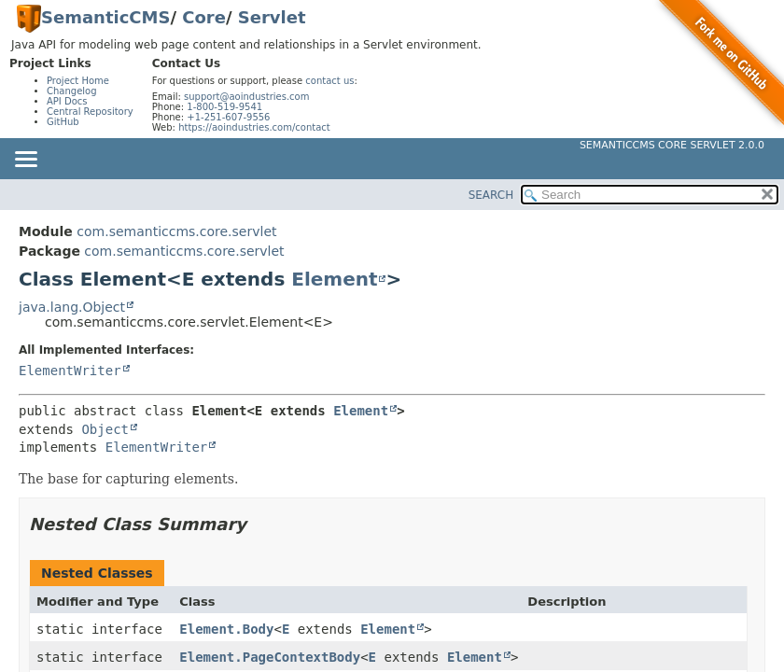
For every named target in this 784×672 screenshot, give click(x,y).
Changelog (72, 91)
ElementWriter (70, 371)
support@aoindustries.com (246, 97)
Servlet (272, 17)
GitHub (63, 122)
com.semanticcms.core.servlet (176, 231)
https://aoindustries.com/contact (254, 127)
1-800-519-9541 (224, 107)
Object (105, 429)
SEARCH (491, 195)
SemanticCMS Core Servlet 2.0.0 (672, 145)
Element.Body (226, 629)
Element (334, 279)
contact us (329, 81)
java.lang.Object (72, 307)
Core (204, 17)
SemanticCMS (105, 17)
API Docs (67, 101)
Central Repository (90, 112)
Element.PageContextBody (270, 657)
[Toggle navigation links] (25, 161)
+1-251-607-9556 (228, 117)
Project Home (78, 81)
